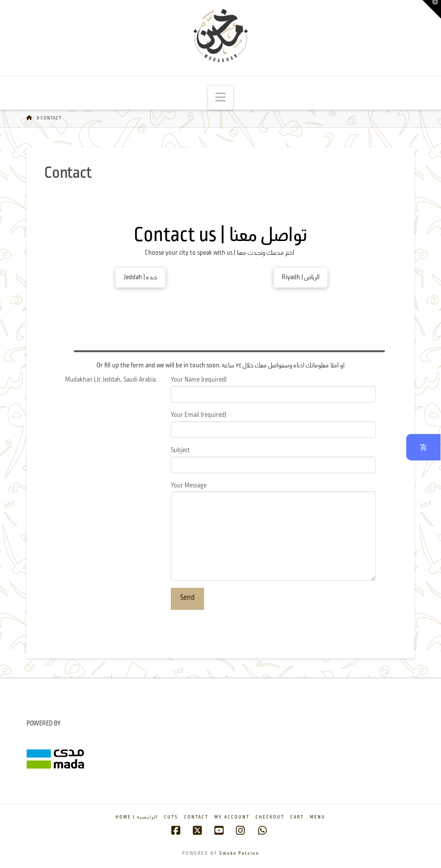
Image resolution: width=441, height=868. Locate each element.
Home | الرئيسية (137, 817)
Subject (273, 459)
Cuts (171, 817)
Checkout (270, 817)
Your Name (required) (273, 388)
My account (232, 817)
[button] (220, 98)
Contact (196, 817)
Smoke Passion (239, 854)
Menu (318, 817)
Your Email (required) (273, 423)
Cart (297, 817)
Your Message (273, 492)
